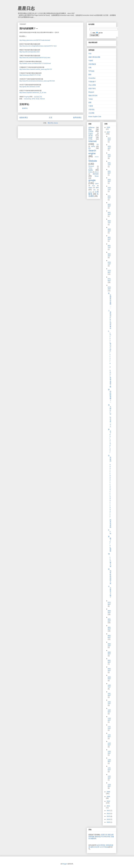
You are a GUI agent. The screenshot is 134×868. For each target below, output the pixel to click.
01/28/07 (109, 139)
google (92, 180)
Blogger (65, 864)
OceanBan (92, 78)
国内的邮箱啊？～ (110, 396)
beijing (90, 172)
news (90, 188)
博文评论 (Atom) (53, 123)
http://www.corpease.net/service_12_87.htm (33, 92)
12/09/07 (109, 761)
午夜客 (91, 106)
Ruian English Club (95, 117)
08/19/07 (109, 628)
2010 (108, 801)
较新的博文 (24, 118)
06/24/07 (109, 255)
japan (97, 184)
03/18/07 (109, 172)
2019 (109, 819)
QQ (98, 144)
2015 (109, 816)
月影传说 (91, 109)
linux (94, 186)
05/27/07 (109, 222)
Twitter (91, 99)
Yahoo (90, 168)
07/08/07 (109, 271)
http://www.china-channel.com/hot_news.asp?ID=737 (36, 69)
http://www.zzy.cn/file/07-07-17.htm (30, 75)
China (91, 131)
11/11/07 (109, 728)
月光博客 (91, 113)
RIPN (93, 146)
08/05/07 (109, 612)
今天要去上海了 (110, 592)
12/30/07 (109, 786)
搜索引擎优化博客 (94, 57)
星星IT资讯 (92, 89)
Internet (42, 99)
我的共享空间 (93, 96)
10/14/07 (109, 694)
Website (93, 161)
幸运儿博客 (92, 85)
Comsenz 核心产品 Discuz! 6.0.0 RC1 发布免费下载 (110, 359)
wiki (94, 190)
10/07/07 (109, 686)
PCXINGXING (106, 837)
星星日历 (104, 835)
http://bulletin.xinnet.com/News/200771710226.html (35, 63)
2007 (108, 132)
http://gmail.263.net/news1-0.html (30, 87)
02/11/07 (109, 156)
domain (96, 174)
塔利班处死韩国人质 (110, 576)
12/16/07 (109, 769)
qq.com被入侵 (110, 560)
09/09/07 (109, 653)
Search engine (92, 152)
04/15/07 (109, 197)
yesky (90, 192)
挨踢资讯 (93, 838)
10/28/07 (109, 711)
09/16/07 (109, 661)
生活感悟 (94, 195)
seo (97, 187)
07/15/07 (109, 280)
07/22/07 (109, 288)
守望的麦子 (92, 82)
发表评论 (25, 108)
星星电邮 (91, 837)
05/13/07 (109, 213)
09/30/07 (109, 678)
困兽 (90, 75)
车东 (90, 54)
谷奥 (90, 68)
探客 (90, 102)
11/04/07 (109, 719)
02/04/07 (109, 147)
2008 (108, 792)
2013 (109, 813)
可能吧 (91, 61)
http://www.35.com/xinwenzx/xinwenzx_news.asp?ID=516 (37, 81)
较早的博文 (77, 118)
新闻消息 (98, 837)
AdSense (91, 127)
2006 (108, 127)
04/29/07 (109, 205)
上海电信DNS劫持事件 (110, 319)
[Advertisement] (44, 132)
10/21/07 (109, 703)
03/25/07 (109, 180)
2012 (109, 811)
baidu (91, 170)
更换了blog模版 (110, 544)
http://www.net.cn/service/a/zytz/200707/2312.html (35, 58)
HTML (90, 139)
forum (97, 176)
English (91, 133)
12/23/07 (109, 777)
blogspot (91, 92)
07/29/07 (109, 603)
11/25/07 (109, 744)
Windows (91, 166)
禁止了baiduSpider (110, 441)
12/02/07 (109, 752)
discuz (97, 172)
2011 (108, 806)
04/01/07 (109, 189)
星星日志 (26, 8)
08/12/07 (109, 620)
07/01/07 (109, 263)
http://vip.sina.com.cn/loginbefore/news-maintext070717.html (38, 46)
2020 (109, 822)
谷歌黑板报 (92, 64)
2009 (108, 797)
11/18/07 (109, 736)
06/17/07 (109, 247)
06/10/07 (109, 238)
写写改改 (91, 71)
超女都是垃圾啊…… (110, 300)
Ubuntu (97, 157)
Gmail (37, 99)
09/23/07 (109, 670)
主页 (51, 118)
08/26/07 (109, 637)
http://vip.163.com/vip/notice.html (29, 52)
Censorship (28, 99)
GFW (33, 99)
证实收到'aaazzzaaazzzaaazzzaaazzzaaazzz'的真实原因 (110, 491)
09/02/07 (109, 645)
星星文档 (111, 835)
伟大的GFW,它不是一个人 (110, 416)
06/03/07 (109, 230)
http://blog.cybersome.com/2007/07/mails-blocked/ (35, 40)
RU (90, 148)
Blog (90, 129)
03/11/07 (109, 164)
